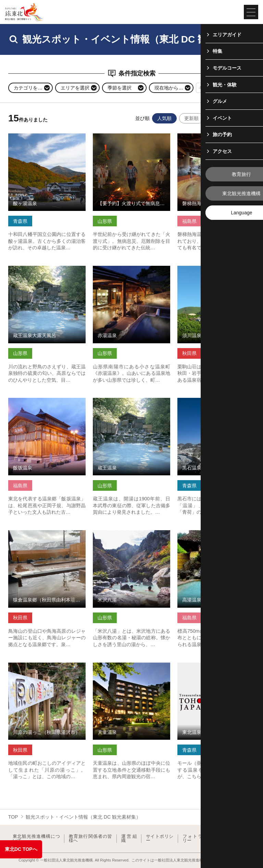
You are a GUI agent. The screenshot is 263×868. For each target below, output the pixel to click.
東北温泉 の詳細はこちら (204, 665)
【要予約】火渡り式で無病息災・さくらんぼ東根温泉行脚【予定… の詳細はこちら (131, 142)
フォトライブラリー (200, 839)
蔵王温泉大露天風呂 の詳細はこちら (47, 271)
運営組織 (129, 839)
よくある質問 (239, 839)
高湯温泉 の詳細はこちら (204, 533)
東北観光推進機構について (36, 839)
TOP (13, 817)
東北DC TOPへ (21, 849)
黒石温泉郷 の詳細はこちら (207, 401)
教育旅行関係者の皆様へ (91, 839)
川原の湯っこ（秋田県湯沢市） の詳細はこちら (47, 668)
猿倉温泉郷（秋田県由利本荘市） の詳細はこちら (47, 536)
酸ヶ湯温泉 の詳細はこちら (38, 136)
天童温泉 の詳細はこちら (120, 665)
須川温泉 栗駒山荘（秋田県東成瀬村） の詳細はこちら (216, 271)
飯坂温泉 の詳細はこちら (35, 401)
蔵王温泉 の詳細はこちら (120, 401)
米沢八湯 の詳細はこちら (120, 533)
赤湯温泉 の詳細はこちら (120, 269)
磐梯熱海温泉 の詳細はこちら (209, 136)
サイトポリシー (160, 839)
